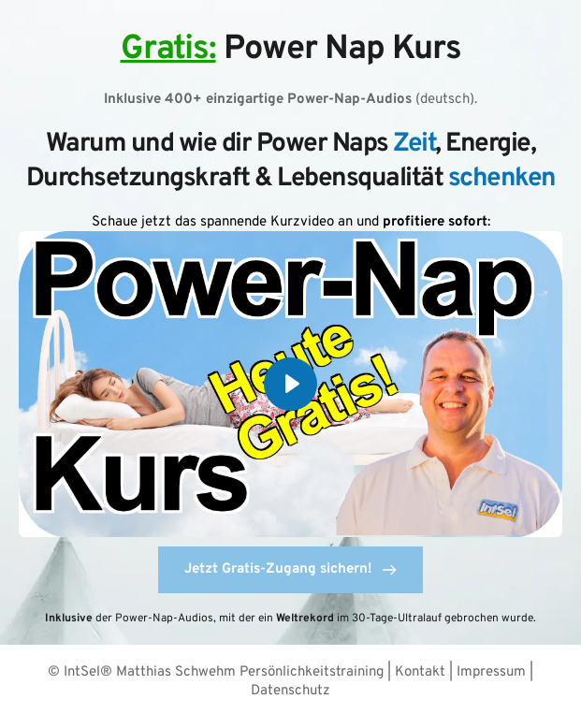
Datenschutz (290, 691)
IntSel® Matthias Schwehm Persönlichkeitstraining (224, 672)
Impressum (493, 672)
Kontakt (422, 672)
